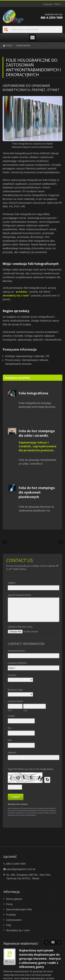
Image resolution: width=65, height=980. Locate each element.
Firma (9, 904)
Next (59, 942)
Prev (46, 942)
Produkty (11, 915)
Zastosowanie (23, 45)
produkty (21, 292)
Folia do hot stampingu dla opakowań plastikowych (37, 492)
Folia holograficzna (33, 393)
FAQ (9, 925)
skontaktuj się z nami (16, 295)
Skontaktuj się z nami (18, 930)
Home (9, 45)
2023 (9, 962)
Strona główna (14, 899)
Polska (57, 4)
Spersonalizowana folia (19, 909)
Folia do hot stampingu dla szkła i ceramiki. (37, 433)
